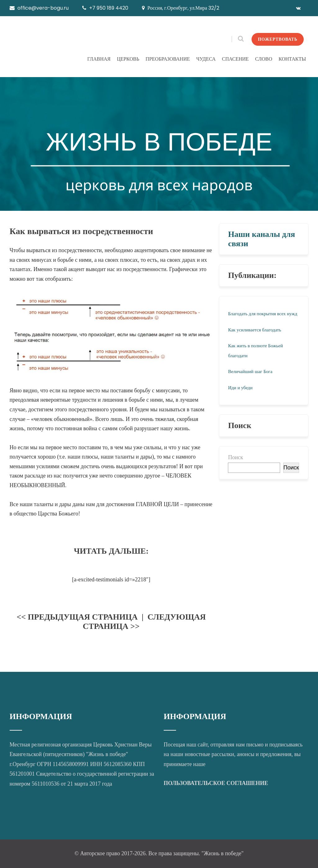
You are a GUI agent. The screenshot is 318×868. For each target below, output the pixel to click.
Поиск (235, 457)
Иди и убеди (240, 388)
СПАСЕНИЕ (235, 59)
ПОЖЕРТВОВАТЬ (277, 39)
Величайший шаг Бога (250, 372)
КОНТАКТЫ (292, 59)
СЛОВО (264, 59)
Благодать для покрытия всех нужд (263, 314)
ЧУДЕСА (206, 59)
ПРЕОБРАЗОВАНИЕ (168, 59)
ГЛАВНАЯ (99, 59)
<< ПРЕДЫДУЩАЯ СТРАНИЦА (77, 617)
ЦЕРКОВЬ (128, 59)
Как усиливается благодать (254, 330)
